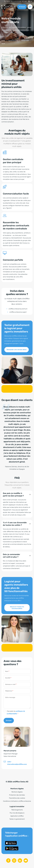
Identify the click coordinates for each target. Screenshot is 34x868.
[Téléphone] (17, 691)
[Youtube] (26, 860)
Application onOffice (17, 816)
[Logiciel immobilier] (13, 41)
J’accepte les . (16, 712)
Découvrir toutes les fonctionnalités (17, 608)
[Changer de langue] (30, 1)
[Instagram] (14, 860)
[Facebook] (8, 860)
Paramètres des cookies (17, 798)
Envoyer (9, 720)
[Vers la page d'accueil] (8, 7)
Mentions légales (17, 792)
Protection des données (17, 795)
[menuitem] (7, 1)
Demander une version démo (17, 350)
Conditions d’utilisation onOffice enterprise (17, 801)
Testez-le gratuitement (17, 819)
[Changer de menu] (30, 7)
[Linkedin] (20, 860)
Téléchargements (17, 810)
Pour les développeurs (17, 813)
